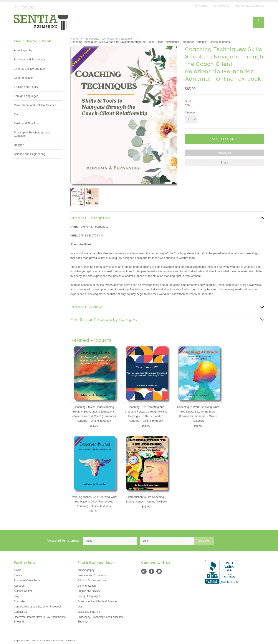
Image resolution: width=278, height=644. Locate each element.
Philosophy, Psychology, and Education (32, 134)
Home (74, 39)
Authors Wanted (23, 591)
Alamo (18, 570)
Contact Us (20, 612)
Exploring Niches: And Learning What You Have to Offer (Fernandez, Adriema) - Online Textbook (94, 502)
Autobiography (23, 50)
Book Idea (20, 601)
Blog (17, 596)
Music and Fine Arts (26, 123)
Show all (19, 622)
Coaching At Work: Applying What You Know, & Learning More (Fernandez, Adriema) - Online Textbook (198, 414)
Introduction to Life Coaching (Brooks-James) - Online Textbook (146, 499)
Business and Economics (30, 59)
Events (18, 575)
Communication (24, 78)
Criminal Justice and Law (30, 69)
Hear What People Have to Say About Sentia (40, 617)
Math (17, 114)
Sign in (238, 6)
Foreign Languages (26, 96)
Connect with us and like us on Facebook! (38, 607)
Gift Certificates (221, 6)
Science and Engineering (30, 154)
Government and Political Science (35, 105)
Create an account (254, 6)
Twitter (159, 571)
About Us (19, 586)
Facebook (151, 571)
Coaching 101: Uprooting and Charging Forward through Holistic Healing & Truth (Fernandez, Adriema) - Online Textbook (146, 414)
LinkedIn (144, 571)
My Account (201, 6)
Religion (19, 145)
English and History (26, 87)
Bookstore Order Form (27, 581)
